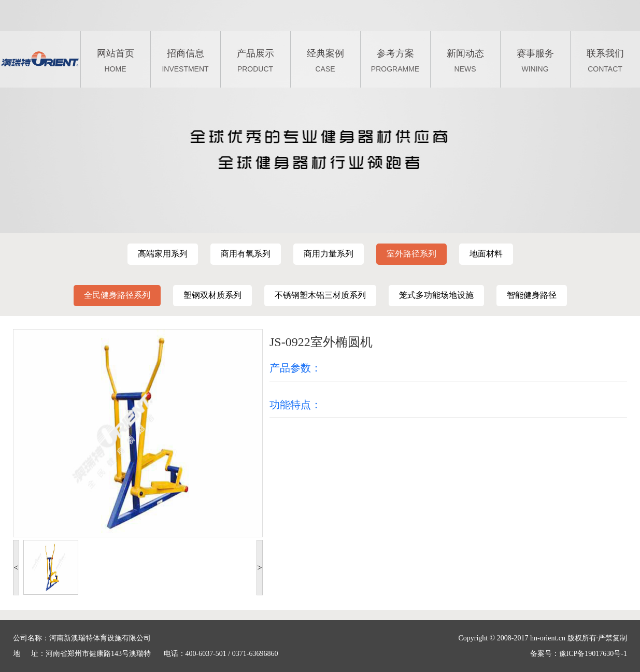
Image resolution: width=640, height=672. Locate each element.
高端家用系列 (163, 254)
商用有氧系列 (246, 254)
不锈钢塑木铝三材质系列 (320, 295)
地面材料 (486, 254)
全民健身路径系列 (117, 295)
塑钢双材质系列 (212, 295)
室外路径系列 (411, 254)
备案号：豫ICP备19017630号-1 (579, 654)
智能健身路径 (532, 295)
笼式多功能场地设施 (436, 295)
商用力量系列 (329, 254)
